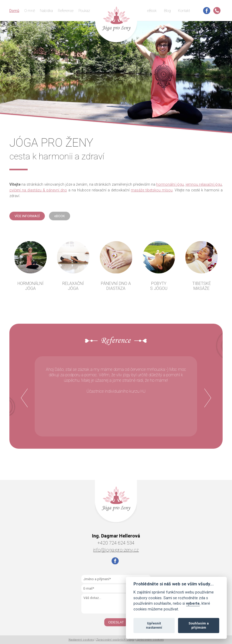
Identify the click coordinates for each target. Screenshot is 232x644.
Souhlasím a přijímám (199, 625)
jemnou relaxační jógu (204, 184)
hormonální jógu (170, 184)
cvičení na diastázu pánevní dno (38, 190)
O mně (30, 11)
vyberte (193, 604)
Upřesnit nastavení (154, 625)
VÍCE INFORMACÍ (27, 216)
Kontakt (184, 11)
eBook (152, 11)
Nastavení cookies (81, 640)
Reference (66, 11)
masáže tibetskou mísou (152, 190)
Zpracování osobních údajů (115, 640)
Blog (167, 11)
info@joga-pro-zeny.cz (116, 550)
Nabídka (46, 11)
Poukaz (84, 11)
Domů (14, 11)
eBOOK (60, 216)
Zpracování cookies (150, 640)
